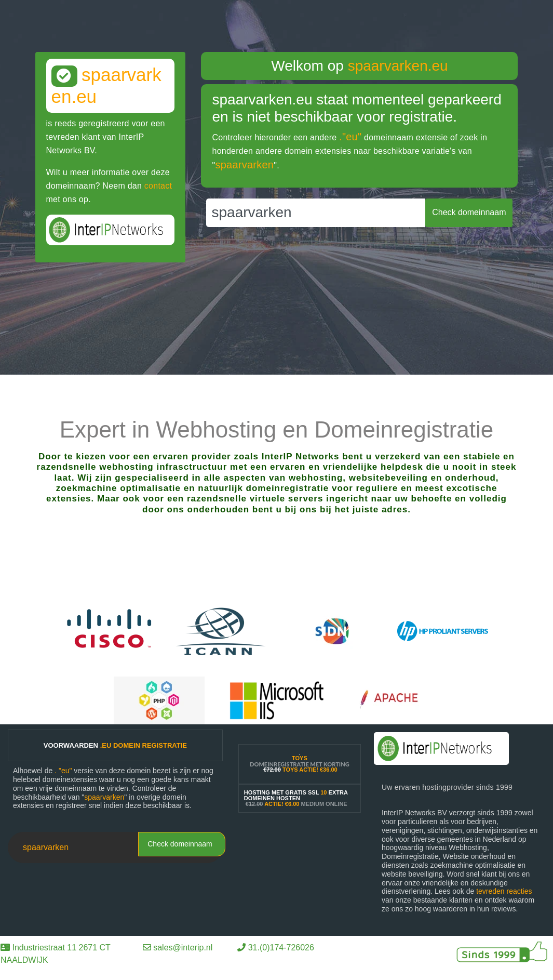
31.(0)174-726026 (281, 948)
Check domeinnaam (180, 844)
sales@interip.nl (183, 948)
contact (158, 186)
